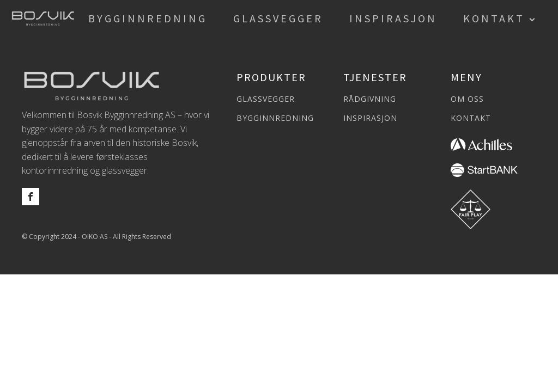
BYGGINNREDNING (275, 118)
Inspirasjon (393, 18)
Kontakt (494, 18)
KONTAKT (471, 118)
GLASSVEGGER (266, 99)
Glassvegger (278, 18)
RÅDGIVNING (370, 99)
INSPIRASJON (370, 118)
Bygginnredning (148, 18)
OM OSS (467, 99)
